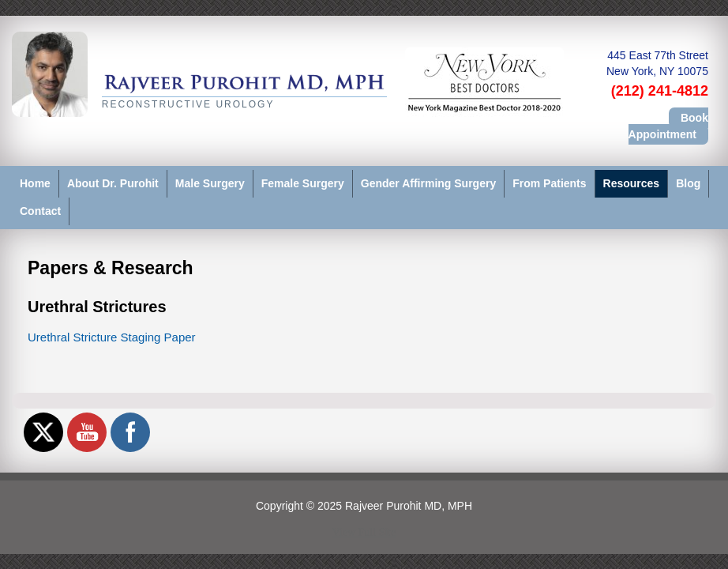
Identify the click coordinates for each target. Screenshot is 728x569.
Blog (688, 183)
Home (35, 183)
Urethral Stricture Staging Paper (112, 337)
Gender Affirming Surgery (428, 183)
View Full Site (364, 532)
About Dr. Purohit (113, 183)
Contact (40, 211)
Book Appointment (668, 126)
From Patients (549, 183)
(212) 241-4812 (660, 91)
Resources (632, 183)
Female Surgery (303, 183)
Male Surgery (210, 183)
